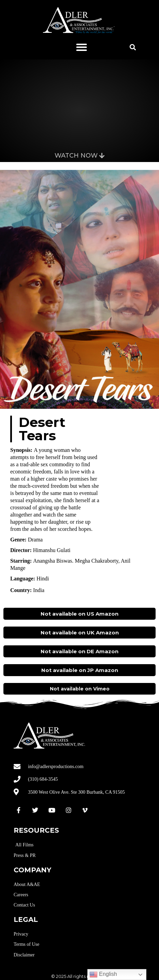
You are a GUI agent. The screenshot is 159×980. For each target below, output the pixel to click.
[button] (81, 47)
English (103, 975)
